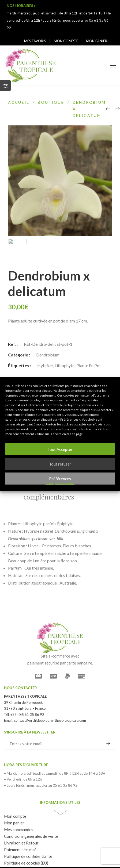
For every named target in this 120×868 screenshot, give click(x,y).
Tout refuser (60, 464)
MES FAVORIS (35, 41)
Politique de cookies (60, 483)
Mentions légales (62, 857)
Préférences (60, 479)
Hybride (45, 344)
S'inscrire (108, 722)
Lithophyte (65, 344)
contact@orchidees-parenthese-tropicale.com (50, 699)
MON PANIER (97, 41)
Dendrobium (48, 333)
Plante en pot (89, 344)
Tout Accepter (60, 449)
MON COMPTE (66, 41)
